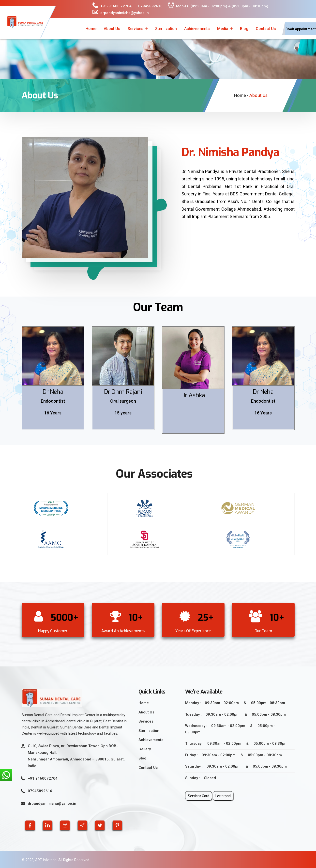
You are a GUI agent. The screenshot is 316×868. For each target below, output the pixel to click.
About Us (112, 29)
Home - (241, 95)
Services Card (199, 796)
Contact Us (266, 29)
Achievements (197, 29)
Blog (244, 29)
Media (223, 29)
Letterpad (223, 796)
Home (91, 29)
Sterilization (166, 29)
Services (135, 29)
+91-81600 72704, (113, 6)
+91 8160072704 (43, 778)
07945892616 (150, 6)
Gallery (145, 749)
